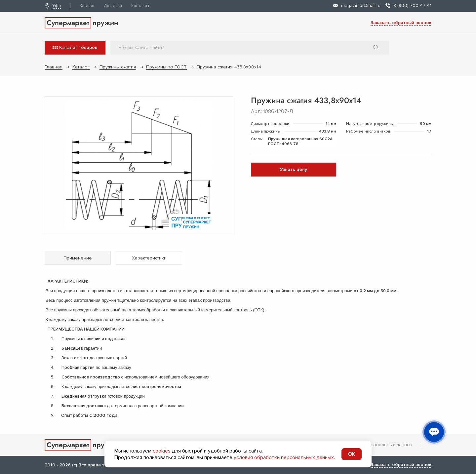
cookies (162, 451)
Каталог (87, 6)
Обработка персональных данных (375, 445)
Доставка (113, 6)
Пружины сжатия (118, 67)
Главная (54, 67)
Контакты (140, 6)
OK (352, 454)
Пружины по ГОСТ (166, 67)
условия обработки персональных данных (284, 457)
